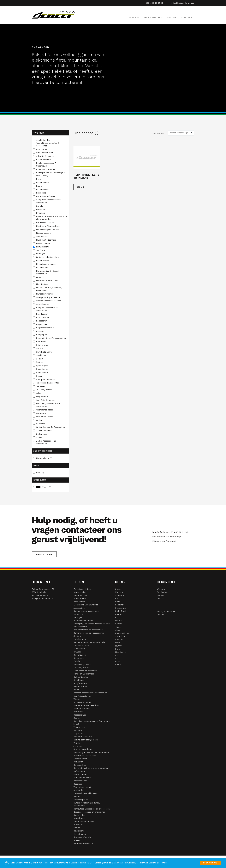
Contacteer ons (44, 554)
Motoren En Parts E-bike (48, 281)
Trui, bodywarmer (82, 668)
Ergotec (119, 614)
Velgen (39, 393)
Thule (118, 627)
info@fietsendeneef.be (183, 3)
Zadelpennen (42, 434)
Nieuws (172, 17)
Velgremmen (42, 397)
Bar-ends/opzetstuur (46, 169)
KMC (117, 598)
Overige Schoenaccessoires (49, 301)
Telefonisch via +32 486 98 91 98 (169, 532)
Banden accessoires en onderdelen (90, 642)
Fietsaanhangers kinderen (85, 793)
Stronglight (120, 636)
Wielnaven (41, 424)
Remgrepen (42, 335)
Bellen (39, 179)
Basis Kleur (40, 480)
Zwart (44, 487)
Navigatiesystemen (45, 294)
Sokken (40, 359)
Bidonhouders (43, 183)
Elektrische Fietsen (45, 223)
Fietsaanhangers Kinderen (48, 230)
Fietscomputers (44, 233)
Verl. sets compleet (83, 737)
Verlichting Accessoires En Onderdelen (48, 405)
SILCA (118, 665)
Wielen (40, 420)
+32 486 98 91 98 (154, 3)
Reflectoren (42, 321)
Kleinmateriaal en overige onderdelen (91, 768)
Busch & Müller (122, 633)
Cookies (161, 614)
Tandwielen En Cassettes (48, 383)
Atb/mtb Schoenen (45, 156)
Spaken (40, 362)
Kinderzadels (42, 267)
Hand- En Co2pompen (47, 240)
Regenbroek (42, 324)
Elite (40, 473)
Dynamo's (41, 213)
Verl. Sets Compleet (46, 400)
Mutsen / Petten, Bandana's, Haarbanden (49, 289)
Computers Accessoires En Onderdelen (48, 201)
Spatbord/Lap (80, 715)
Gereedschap (42, 237)
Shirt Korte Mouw (44, 352)
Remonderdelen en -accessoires (89, 633)
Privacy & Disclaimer (166, 611)
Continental (121, 608)
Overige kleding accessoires (86, 611)
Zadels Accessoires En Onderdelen (46, 442)
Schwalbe (120, 595)
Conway (119, 589)
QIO (117, 658)
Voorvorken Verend (45, 417)
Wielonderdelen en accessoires (88, 630)
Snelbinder (41, 355)
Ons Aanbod (162, 592)
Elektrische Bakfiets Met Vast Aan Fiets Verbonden (51, 218)
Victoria (119, 621)
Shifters (40, 348)
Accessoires (42, 149)
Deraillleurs (42, 210)
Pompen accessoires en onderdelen (90, 693)
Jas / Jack (41, 250)
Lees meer (162, 863)
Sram (118, 602)
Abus (118, 630)
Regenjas (40, 331)
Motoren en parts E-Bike (85, 755)
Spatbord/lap (42, 366)
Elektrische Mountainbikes (48, 226)
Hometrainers (43, 247)
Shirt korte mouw (82, 709)
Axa (117, 617)
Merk (36, 466)
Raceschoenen (43, 317)
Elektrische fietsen (82, 589)
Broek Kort (41, 193)
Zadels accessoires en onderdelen (89, 812)
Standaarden (42, 373)
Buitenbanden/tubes (46, 196)
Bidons (40, 186)
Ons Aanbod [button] (152, 17)
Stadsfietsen (42, 369)
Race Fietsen (42, 314)
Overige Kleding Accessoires (49, 297)
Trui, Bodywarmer (44, 390)
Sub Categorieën (43, 451)
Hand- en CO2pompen (84, 674)
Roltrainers (41, 341)
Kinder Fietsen (43, 261)
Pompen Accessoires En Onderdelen (47, 309)
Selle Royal (120, 611)
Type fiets (39, 133)
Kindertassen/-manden (47, 264)
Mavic (118, 643)
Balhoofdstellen (44, 160)
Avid (117, 655)
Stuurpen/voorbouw (46, 379)
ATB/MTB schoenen (83, 702)
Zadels (40, 437)
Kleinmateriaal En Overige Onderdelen (48, 272)
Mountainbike (42, 284)
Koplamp (40, 277)
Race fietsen (79, 602)
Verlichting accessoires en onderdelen (91, 752)
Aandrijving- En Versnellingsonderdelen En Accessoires (48, 143)
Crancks (40, 206)
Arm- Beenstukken (45, 153)
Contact (187, 17)
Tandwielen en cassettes (85, 671)
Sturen (40, 376)
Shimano (119, 592)
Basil (117, 649)
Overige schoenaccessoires (86, 705)
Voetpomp (41, 413)
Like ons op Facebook (163, 541)
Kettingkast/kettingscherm (49, 257)
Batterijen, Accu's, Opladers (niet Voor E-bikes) (51, 174)
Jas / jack (78, 746)
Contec (119, 624)
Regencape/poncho (45, 328)
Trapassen (41, 386)
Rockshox (120, 605)
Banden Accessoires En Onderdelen (47, 165)
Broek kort (78, 825)
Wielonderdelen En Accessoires (51, 427)
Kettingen (41, 254)
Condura (119, 640)
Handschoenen (43, 243)
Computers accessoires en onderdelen (92, 809)
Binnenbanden (43, 189)
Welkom (134, 17)
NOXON (119, 646)
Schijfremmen (43, 345)
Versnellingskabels (45, 410)
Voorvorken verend (82, 787)
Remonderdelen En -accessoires (51, 338)
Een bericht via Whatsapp (166, 537)
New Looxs (120, 652)
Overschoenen (43, 304)
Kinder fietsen (80, 595)
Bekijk (80, 187)
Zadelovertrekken (44, 430)
